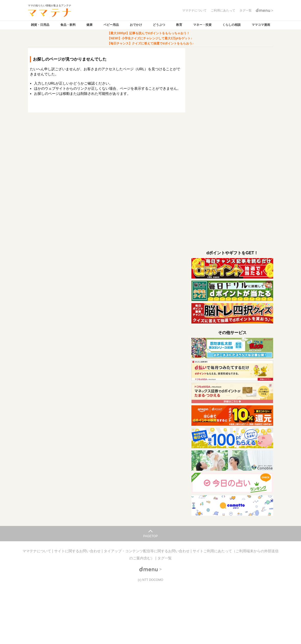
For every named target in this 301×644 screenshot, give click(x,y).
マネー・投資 (202, 25)
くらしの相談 (231, 25)
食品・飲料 (68, 25)
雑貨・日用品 (40, 25)
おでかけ (136, 25)
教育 (179, 25)
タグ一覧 (165, 558)
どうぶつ (159, 25)
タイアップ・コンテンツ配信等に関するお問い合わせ (147, 551)
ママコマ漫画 (261, 25)
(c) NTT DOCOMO (150, 580)
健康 (89, 25)
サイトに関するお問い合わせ (78, 551)
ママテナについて (37, 551)
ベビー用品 (111, 25)
